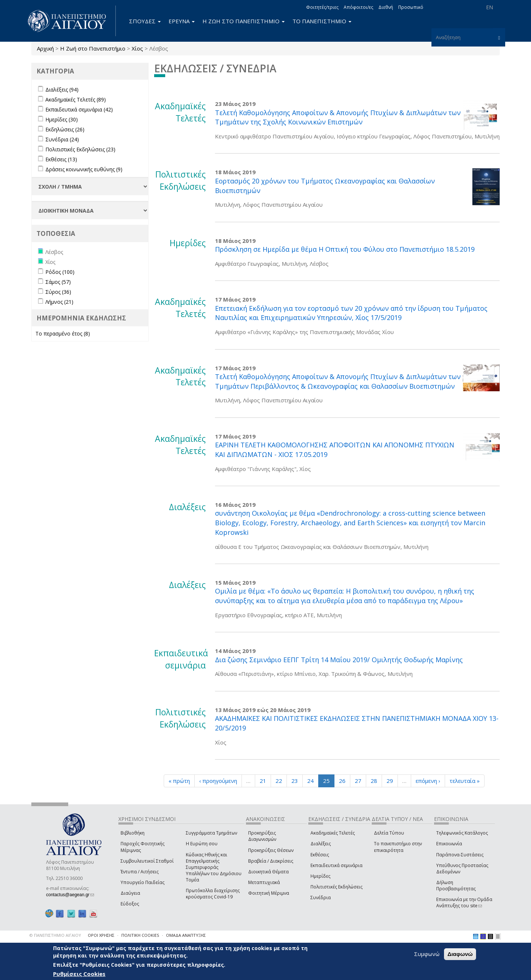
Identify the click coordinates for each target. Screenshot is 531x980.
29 (390, 781)
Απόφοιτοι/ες (358, 7)
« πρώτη (179, 781)
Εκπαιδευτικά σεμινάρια (336, 865)
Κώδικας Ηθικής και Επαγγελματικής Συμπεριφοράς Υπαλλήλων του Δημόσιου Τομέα (214, 867)
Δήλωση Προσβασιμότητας (456, 886)
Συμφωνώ (427, 954)
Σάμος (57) (58, 282)
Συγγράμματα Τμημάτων (211, 833)
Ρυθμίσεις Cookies (79, 974)
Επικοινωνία (449, 844)
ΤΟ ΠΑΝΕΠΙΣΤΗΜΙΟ (322, 21)
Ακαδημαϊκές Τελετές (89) (76, 99)
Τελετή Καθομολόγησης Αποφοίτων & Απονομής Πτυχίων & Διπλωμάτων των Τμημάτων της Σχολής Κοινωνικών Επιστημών (338, 117)
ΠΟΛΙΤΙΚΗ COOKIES (140, 935)
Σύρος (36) (58, 292)
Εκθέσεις (320, 855)
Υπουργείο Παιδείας (143, 882)
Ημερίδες (320, 876)
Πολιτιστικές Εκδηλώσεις (336, 887)
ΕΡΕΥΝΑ (182, 21)
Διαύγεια (130, 893)
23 (295, 781)
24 (310, 781)
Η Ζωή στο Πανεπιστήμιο (93, 48)
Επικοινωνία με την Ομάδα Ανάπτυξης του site (464, 902)
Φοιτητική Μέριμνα (269, 893)
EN (490, 7)
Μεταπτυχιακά (264, 882)
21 (263, 781)
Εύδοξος (130, 904)
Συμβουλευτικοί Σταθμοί (147, 861)
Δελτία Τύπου (389, 833)
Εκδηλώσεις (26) (65, 129)
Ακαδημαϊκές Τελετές (333, 833)
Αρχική (45, 48)
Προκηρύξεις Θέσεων (271, 850)
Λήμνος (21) (59, 302)
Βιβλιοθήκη (133, 833)
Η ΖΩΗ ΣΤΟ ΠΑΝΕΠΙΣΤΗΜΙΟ (244, 21)
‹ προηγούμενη (218, 781)
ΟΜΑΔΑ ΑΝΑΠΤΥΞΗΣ (186, 935)
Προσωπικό (411, 7)
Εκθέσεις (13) (61, 159)
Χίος (137, 48)
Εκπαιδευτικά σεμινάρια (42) (79, 109)
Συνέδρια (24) (62, 139)
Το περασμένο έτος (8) (63, 333)
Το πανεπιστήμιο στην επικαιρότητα (398, 847)
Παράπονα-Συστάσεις (460, 855)
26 (342, 781)
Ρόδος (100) (60, 272)
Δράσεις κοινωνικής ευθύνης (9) (84, 169)
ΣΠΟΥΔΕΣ (145, 21)
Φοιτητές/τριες (322, 7)
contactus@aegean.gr (70, 895)
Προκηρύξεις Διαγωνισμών (262, 836)
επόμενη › (428, 781)
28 (374, 781)
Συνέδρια (321, 898)
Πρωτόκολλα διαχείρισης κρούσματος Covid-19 (213, 894)
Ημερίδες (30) (62, 119)
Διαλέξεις (321, 844)
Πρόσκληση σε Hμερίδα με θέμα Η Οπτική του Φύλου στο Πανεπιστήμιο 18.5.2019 (345, 249)
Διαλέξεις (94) (62, 90)
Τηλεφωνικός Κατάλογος (462, 833)
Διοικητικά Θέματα (268, 872)
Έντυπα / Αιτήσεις (140, 872)
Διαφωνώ (460, 954)
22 (279, 781)
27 (358, 781)
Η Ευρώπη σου (202, 844)
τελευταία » (465, 781)
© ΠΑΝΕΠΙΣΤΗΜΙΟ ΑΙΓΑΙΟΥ (55, 935)
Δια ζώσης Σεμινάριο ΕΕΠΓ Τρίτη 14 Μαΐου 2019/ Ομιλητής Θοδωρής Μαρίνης (339, 660)
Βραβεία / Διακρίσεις (271, 861)
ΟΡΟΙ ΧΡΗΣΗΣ (101, 935)
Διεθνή (386, 7)
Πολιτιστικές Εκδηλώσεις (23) (80, 149)
